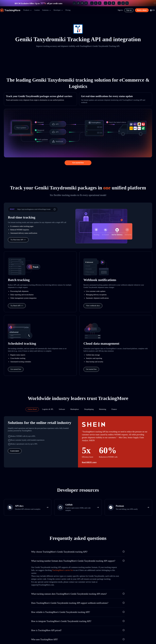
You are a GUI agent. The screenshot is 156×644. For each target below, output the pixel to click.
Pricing (68, 10)
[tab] (32, 409)
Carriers (37, 10)
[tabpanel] (78, 442)
